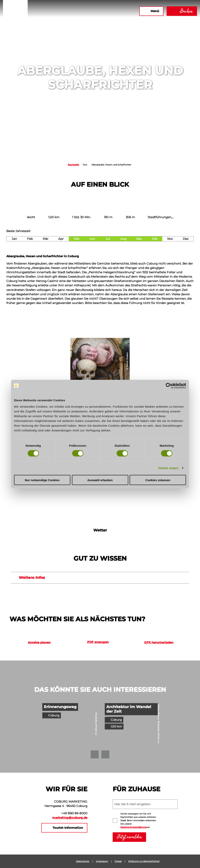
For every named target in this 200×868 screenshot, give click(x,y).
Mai (77, 239)
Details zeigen (168, 468)
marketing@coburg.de (70, 818)
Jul (108, 239)
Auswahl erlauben (100, 480)
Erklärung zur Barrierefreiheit (144, 861)
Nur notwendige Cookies (42, 480)
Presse (118, 861)
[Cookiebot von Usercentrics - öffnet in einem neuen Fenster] (169, 386)
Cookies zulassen (158, 480)
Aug (123, 239)
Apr (61, 239)
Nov (170, 239)
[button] (103, 11)
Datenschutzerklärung (134, 827)
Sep (139, 239)
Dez (186, 239)
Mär (46, 239)
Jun (92, 239)
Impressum (102, 861)
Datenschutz (83, 861)
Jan (14, 239)
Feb (30, 239)
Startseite (73, 165)
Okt (155, 239)
